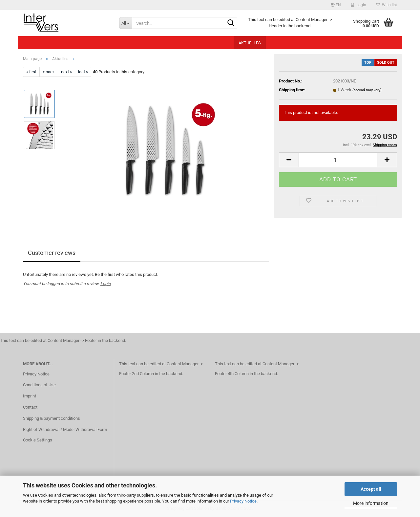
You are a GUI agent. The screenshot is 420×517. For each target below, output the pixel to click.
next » (66, 72)
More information (371, 503)
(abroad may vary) (367, 90)
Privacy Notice (243, 501)
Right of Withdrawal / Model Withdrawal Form (65, 429)
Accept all (371, 489)
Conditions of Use (39, 385)
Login (105, 284)
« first (31, 72)
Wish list (387, 5)
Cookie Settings (38, 440)
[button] (336, 5)
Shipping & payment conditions (52, 418)
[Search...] (126, 23)
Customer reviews (52, 253)
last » (83, 72)
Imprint (30, 396)
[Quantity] (338, 160)
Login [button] (358, 5)
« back (49, 72)
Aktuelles (250, 43)
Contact (30, 407)
